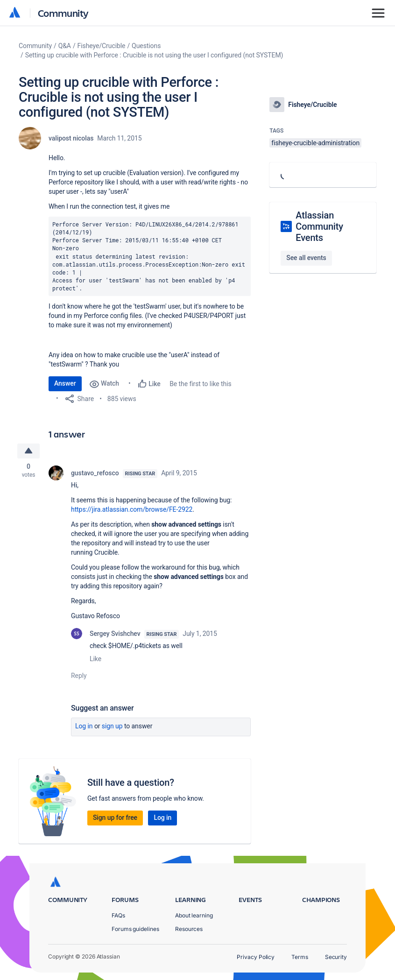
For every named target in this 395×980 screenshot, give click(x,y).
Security (336, 957)
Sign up (112, 726)
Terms (300, 957)
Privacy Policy (256, 957)
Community (63, 13)
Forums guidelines (135, 929)
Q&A (65, 46)
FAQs (118, 915)
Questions (146, 46)
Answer (65, 383)
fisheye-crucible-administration (315, 143)
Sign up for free (115, 818)
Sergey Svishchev (115, 634)
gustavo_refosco (95, 473)
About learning (194, 915)
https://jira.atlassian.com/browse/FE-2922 (132, 510)
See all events (306, 258)
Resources (189, 929)
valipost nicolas (71, 138)
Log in (84, 726)
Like (95, 659)
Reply (79, 676)
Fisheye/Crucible (102, 46)
